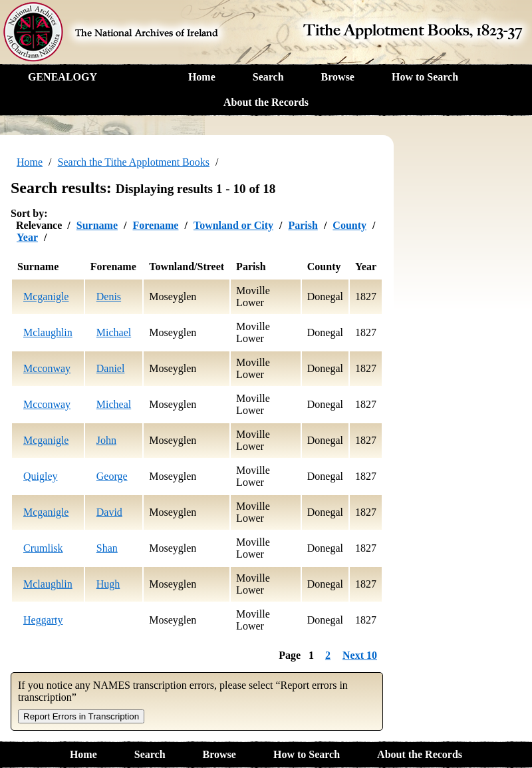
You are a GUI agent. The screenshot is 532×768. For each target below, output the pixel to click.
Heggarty (43, 620)
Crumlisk (43, 548)
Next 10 (360, 655)
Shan (107, 548)
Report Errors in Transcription (81, 716)
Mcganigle (46, 296)
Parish (303, 225)
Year (27, 237)
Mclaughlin (48, 332)
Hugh (108, 584)
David (109, 512)
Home (202, 77)
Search (268, 77)
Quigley (41, 476)
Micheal (114, 404)
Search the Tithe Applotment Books (134, 162)
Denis (109, 296)
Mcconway (47, 368)
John (106, 440)
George (112, 476)
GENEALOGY (63, 77)
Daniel (111, 368)
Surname (97, 225)
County (349, 225)
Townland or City (233, 225)
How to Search (425, 77)
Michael (114, 332)
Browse (338, 77)
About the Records (266, 102)
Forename (155, 225)
